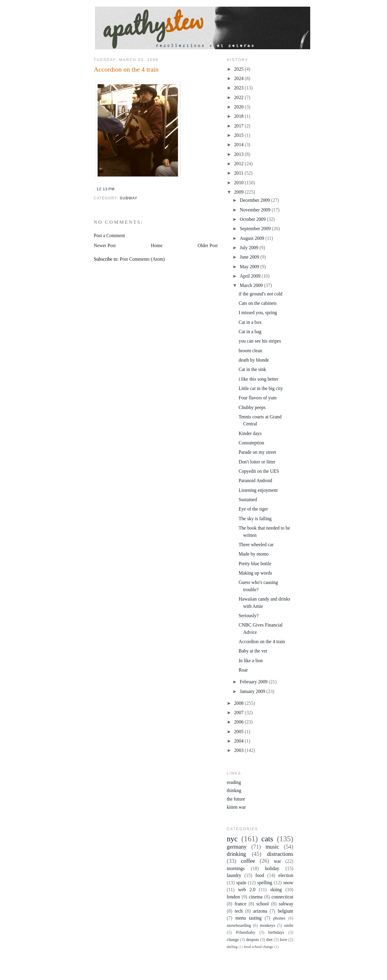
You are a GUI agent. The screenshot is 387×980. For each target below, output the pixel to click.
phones (279, 918)
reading (234, 782)
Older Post (208, 245)
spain (241, 883)
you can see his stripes (260, 341)
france (241, 904)
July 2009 (250, 248)
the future (236, 799)
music (272, 847)
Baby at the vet (253, 651)
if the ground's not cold (260, 294)
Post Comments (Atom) (142, 259)
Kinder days (250, 433)
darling (232, 947)
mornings (236, 868)
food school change (258, 947)
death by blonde (254, 360)
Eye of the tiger (253, 509)
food (260, 875)
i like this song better (258, 379)
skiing (276, 890)
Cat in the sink (252, 369)
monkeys (267, 925)
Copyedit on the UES (259, 471)
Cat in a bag (250, 332)
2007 (239, 712)
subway (129, 198)
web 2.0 (247, 890)
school (263, 904)
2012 (239, 164)
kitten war (236, 807)
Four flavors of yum (258, 398)
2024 (239, 78)
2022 (239, 97)
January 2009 (253, 691)
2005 (239, 732)
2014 (239, 145)
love (284, 940)
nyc (232, 839)
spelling (265, 883)
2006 (239, 722)
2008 (239, 703)
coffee (248, 861)
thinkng (234, 790)
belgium (286, 911)
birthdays (276, 932)
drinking (236, 854)
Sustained (248, 500)
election (286, 875)
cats (267, 839)
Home (157, 245)
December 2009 (255, 200)
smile (289, 925)
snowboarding (239, 925)
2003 (239, 750)
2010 (239, 183)
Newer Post (105, 245)
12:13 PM (106, 189)
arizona (260, 911)
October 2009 (253, 219)
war (278, 861)
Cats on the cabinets (258, 303)
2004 (239, 741)
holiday (272, 868)
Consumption (251, 443)
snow (288, 883)
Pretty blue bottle (255, 564)
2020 (239, 107)
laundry (234, 875)
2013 (239, 154)
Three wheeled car (256, 545)
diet (269, 940)
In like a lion (251, 661)
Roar (243, 670)
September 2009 (256, 229)
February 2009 (254, 682)
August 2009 (252, 238)
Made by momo (254, 554)
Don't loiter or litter (257, 462)
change (233, 940)
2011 (239, 173)
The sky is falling (255, 519)
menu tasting (248, 918)
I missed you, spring (258, 313)
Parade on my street (257, 452)
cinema (256, 897)
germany (237, 847)
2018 (239, 116)
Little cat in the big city (261, 388)
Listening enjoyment (258, 490)
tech (239, 911)
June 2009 (250, 257)
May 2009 (250, 267)
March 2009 (252, 285)
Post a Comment (109, 235)
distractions (280, 854)
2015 (239, 135)
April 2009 (251, 276)
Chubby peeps (252, 407)
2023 (239, 88)
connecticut (282, 897)
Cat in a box (250, 322)
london (233, 897)
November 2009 (256, 210)
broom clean (250, 351)
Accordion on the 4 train (126, 69)
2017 (239, 126)
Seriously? (249, 616)
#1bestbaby (246, 932)
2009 (239, 192)
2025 (239, 69)
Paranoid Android (255, 480)
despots (252, 940)
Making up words (255, 573)
